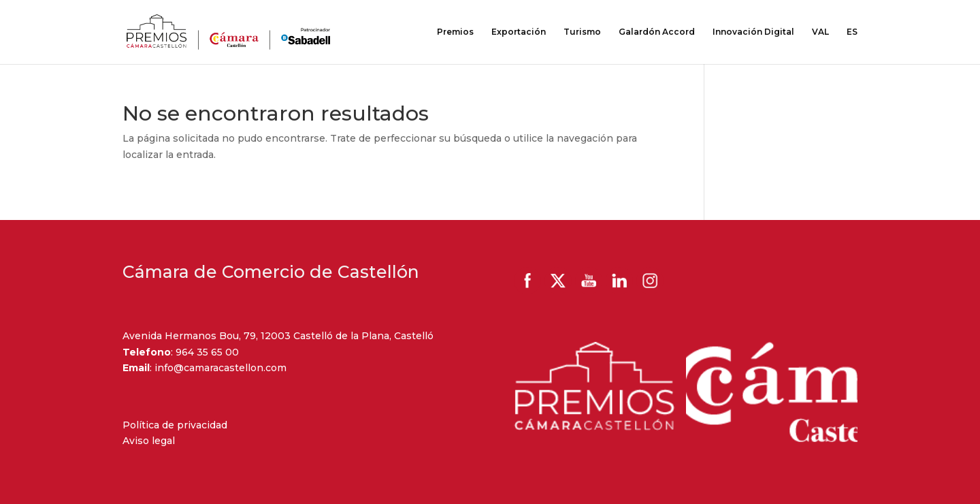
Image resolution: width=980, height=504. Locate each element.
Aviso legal (149, 441)
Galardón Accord (657, 32)
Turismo (582, 32)
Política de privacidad (175, 425)
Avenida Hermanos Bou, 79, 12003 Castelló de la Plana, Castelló (278, 336)
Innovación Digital (753, 32)
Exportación (519, 32)
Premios (455, 32)
